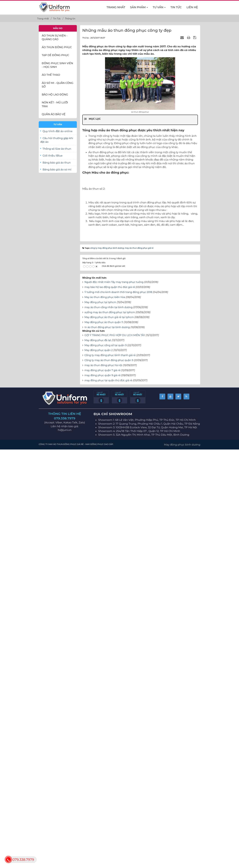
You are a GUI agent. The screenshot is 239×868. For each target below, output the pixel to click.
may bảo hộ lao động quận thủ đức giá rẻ (110, 707)
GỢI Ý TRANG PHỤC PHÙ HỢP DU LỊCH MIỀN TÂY (115, 755)
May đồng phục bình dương (182, 864)
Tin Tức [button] (176, 7)
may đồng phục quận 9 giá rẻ (102, 795)
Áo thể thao (51, 75)
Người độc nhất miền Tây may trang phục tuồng (114, 702)
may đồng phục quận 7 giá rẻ (102, 790)
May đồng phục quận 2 (99, 770)
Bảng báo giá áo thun (57, 163)
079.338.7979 (65, 838)
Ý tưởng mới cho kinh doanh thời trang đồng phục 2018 (118, 712)
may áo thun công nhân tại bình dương (108, 727)
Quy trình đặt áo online (57, 131)
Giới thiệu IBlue (53, 156)
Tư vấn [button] (159, 8)
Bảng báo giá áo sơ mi (57, 169)
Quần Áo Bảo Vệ (54, 114)
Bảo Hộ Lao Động (55, 95)
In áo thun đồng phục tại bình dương (107, 747)
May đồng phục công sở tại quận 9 (106, 765)
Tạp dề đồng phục (55, 55)
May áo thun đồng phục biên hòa (105, 717)
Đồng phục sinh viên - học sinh (57, 65)
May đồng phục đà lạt (98, 760)
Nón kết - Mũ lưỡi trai (55, 104)
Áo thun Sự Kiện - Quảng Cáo (55, 37)
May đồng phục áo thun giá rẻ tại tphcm (109, 737)
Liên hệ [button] (192, 7)
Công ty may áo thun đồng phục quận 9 (109, 780)
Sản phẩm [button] (139, 8)
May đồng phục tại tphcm (100, 722)
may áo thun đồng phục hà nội (103, 785)
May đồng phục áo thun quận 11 (104, 742)
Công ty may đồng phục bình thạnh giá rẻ (110, 775)
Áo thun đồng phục (57, 47)
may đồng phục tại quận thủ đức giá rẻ (108, 800)
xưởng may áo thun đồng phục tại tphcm (110, 732)
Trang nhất (116, 7)
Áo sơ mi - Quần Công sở (58, 85)
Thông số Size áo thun (57, 149)
